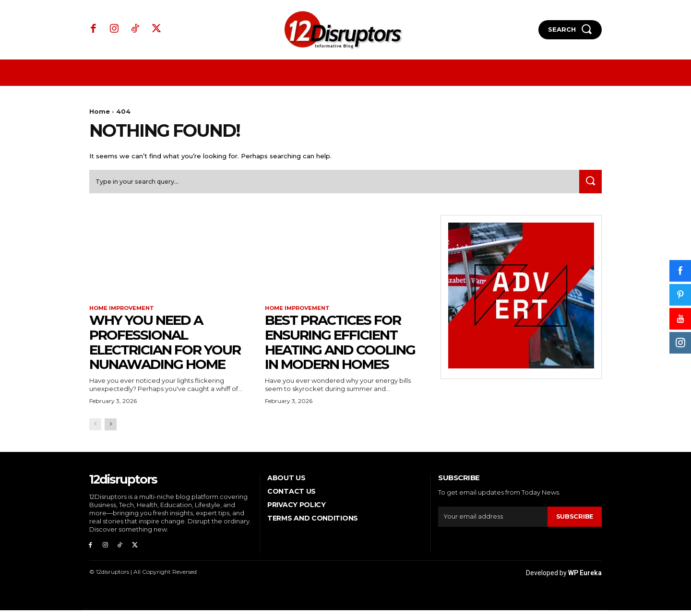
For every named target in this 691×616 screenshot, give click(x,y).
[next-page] (111, 428)
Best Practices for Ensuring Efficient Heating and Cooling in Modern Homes (340, 346)
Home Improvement (124, 312)
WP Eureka (585, 579)
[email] (493, 521)
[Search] (589, 185)
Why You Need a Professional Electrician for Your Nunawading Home (165, 346)
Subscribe (574, 520)
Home (100, 111)
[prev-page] (95, 428)
